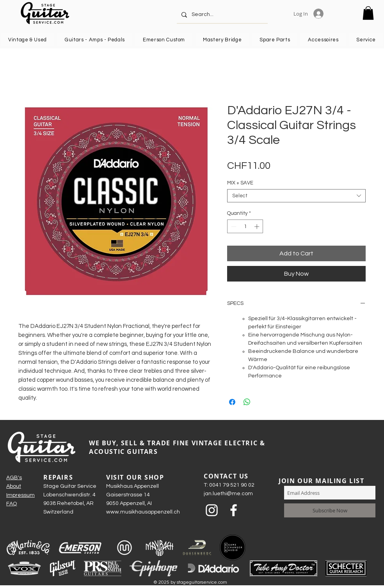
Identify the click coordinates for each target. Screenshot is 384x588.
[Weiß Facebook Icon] (234, 510)
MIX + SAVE (240, 183)
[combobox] (296, 196)
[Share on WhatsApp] (247, 402)
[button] (368, 13)
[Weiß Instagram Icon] (212, 510)
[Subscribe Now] (330, 510)
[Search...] (221, 15)
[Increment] (258, 227)
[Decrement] (233, 227)
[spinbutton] (245, 227)
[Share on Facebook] (232, 402)
